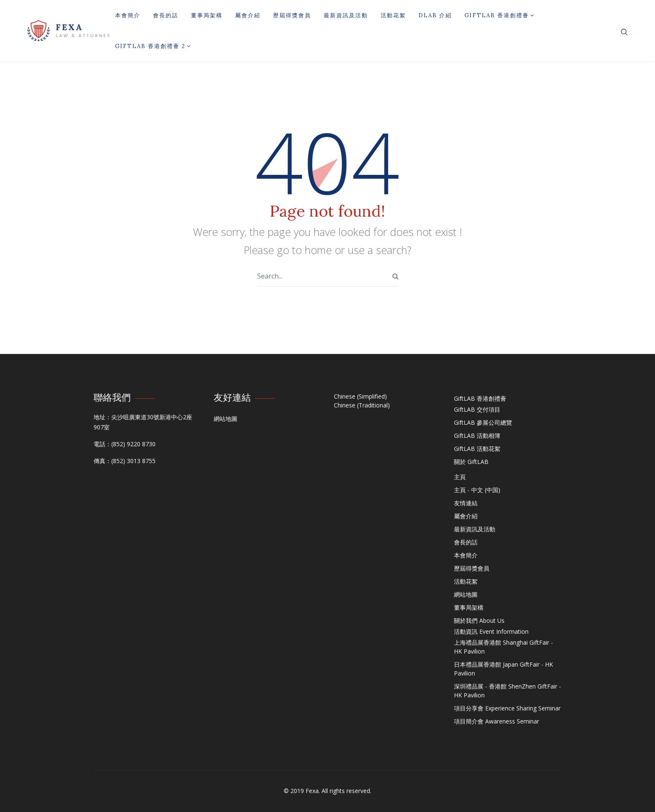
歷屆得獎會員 (292, 15)
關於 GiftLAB (471, 462)
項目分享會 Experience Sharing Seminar (507, 708)
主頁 (460, 477)
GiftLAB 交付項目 (477, 409)
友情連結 (466, 503)
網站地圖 (225, 419)
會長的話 (166, 15)
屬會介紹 (248, 15)
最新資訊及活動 (346, 15)
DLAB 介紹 (435, 15)
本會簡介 (128, 15)
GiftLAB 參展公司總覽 (483, 422)
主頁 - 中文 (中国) (477, 490)
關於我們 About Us (479, 620)
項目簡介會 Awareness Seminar (497, 721)
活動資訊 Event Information (491, 631)
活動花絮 (393, 15)
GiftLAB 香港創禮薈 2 (153, 46)
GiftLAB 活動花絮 (477, 449)
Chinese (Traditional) (362, 405)
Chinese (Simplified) (360, 396)
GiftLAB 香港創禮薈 (499, 15)
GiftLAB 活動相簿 (477, 435)
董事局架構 (207, 15)
